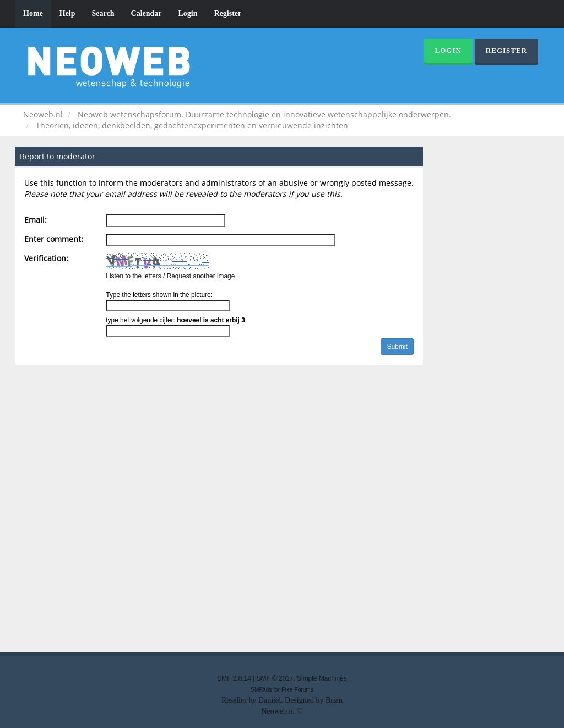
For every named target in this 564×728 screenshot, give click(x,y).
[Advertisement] (282, 511)
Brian (334, 700)
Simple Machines (322, 678)
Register (228, 14)
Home (33, 14)
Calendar (147, 14)
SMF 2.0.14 (234, 678)
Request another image (201, 276)
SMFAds (261, 690)
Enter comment (53, 239)
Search (103, 14)
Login (188, 14)
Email (34, 220)
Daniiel (270, 700)
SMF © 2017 (275, 678)
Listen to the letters (133, 276)
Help (67, 14)
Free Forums (297, 690)
